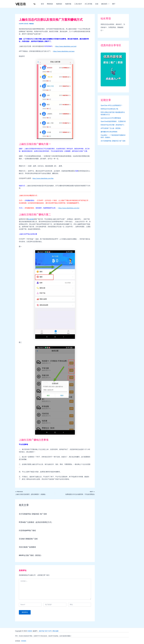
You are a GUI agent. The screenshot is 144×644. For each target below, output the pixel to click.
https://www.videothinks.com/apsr (65, 51)
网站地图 (57, 631)
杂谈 (97, 4)
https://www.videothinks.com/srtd (67, 46)
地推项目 (59, 4)
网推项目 (50, 4)
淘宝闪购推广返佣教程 (28, 547)
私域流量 (31, 219)
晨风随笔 (24, 641)
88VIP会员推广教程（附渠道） (32, 556)
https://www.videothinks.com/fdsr (44, 178)
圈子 (114, 4)
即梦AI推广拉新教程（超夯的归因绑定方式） (38, 522)
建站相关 (105, 4)
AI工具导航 (89, 4)
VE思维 (30, 631)
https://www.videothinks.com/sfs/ (70, 208)
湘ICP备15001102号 (46, 631)
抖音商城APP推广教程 (28, 531)
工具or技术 (78, 4)
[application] (108, 4)
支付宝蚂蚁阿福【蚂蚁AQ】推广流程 (34, 514)
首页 (42, 4)
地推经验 (68, 4)
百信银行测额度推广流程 (29, 539)
